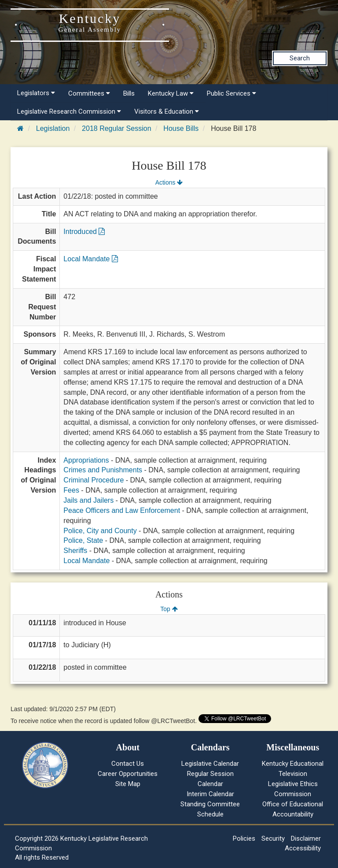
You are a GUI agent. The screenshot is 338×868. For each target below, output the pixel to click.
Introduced (84, 232)
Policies (244, 838)
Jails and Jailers (88, 500)
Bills (129, 93)
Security (273, 838)
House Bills (181, 128)
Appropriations (86, 460)
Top (169, 609)
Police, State (83, 540)
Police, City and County (100, 531)
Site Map (128, 784)
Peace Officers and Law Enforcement (122, 510)
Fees (71, 490)
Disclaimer (306, 838)
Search (300, 58)
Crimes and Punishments (103, 470)
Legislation (53, 128)
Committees (89, 93)
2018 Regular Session (116, 128)
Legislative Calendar (210, 764)
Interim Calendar (210, 794)
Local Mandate (90, 259)
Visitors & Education (167, 111)
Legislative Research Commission (69, 111)
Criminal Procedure (94, 480)
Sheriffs (75, 551)
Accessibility (303, 848)
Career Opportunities (128, 774)
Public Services (231, 93)
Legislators (36, 93)
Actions (169, 182)
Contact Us (128, 764)
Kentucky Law (171, 93)
